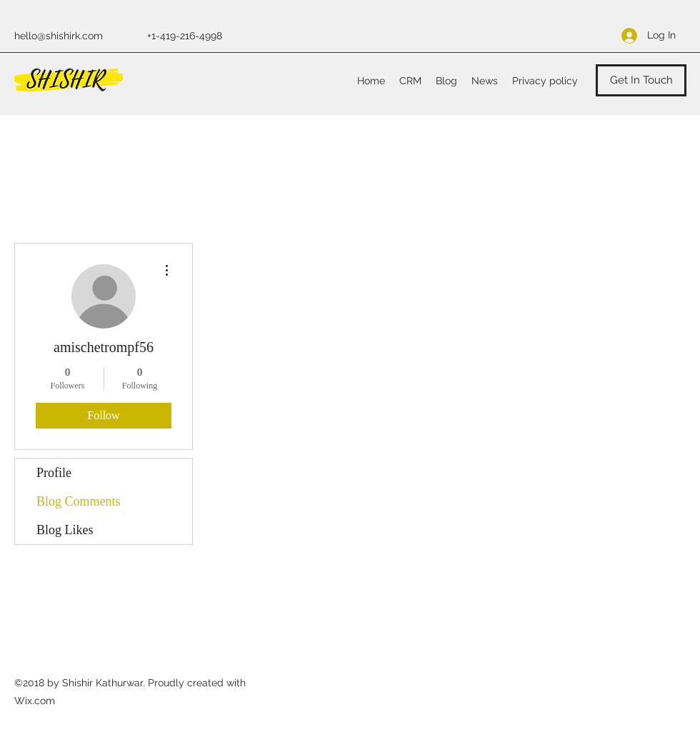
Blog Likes (65, 530)
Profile (54, 473)
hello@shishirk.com (59, 36)
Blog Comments (79, 501)
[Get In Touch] (641, 80)
